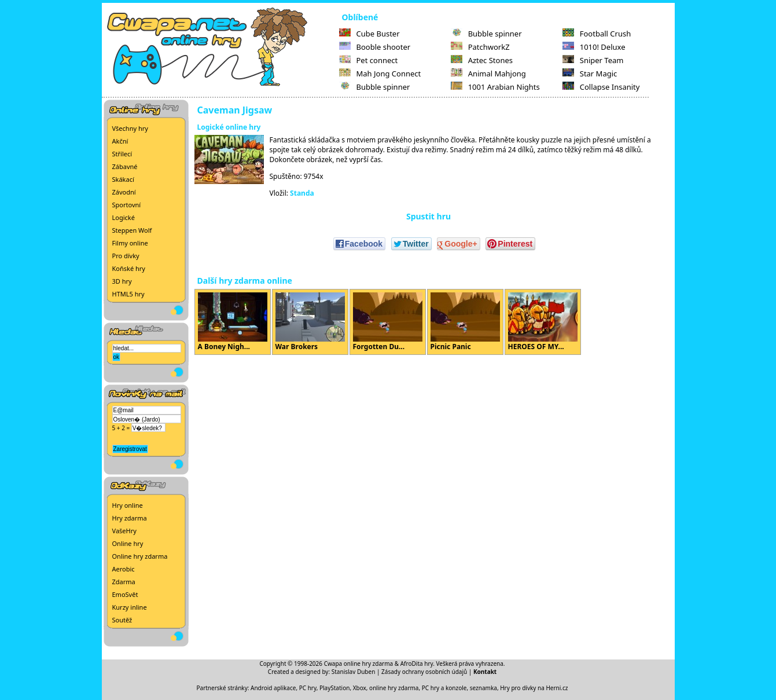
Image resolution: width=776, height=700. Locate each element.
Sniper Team (593, 60)
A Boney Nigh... (233, 322)
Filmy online (130, 243)
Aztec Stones (482, 60)
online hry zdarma (394, 688)
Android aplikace (273, 688)
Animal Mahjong (488, 74)
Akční (120, 141)
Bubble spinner (375, 87)
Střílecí (122, 154)
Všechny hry (130, 128)
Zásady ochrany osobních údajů (424, 672)
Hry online (128, 505)
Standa (302, 193)
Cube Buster (369, 34)
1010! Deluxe (594, 47)
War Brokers (310, 322)
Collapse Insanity (601, 87)
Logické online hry (229, 127)
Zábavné (125, 166)
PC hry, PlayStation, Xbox (333, 688)
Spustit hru (429, 216)
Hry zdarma (130, 518)
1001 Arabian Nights (495, 87)
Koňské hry (129, 268)
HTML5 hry (128, 294)
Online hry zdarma (140, 556)
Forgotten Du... (388, 322)
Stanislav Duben (354, 672)
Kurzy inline (130, 607)
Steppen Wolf (132, 230)
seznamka (483, 688)
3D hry (122, 281)
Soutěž (122, 620)
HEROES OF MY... (543, 322)
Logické (124, 217)
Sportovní (127, 205)
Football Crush (597, 34)
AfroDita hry (417, 664)
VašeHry (124, 531)
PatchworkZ (480, 47)
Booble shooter (375, 47)
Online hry (128, 543)
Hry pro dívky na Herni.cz (534, 688)
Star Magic (590, 74)
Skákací (123, 179)
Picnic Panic (465, 322)
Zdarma (124, 582)
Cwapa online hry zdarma (359, 664)
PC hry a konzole (444, 688)
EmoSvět (125, 594)
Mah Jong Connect (380, 74)
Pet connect (369, 60)
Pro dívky (126, 256)
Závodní (124, 192)
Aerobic (124, 569)
